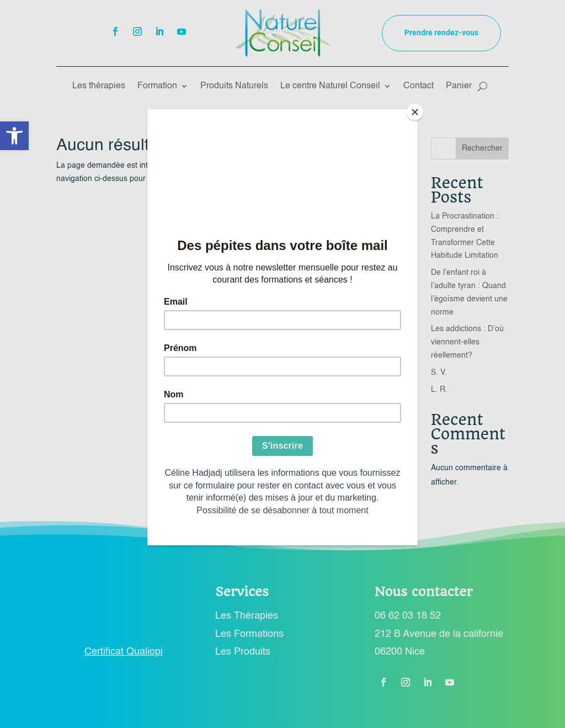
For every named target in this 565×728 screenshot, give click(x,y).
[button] (14, 136)
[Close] (415, 112)
